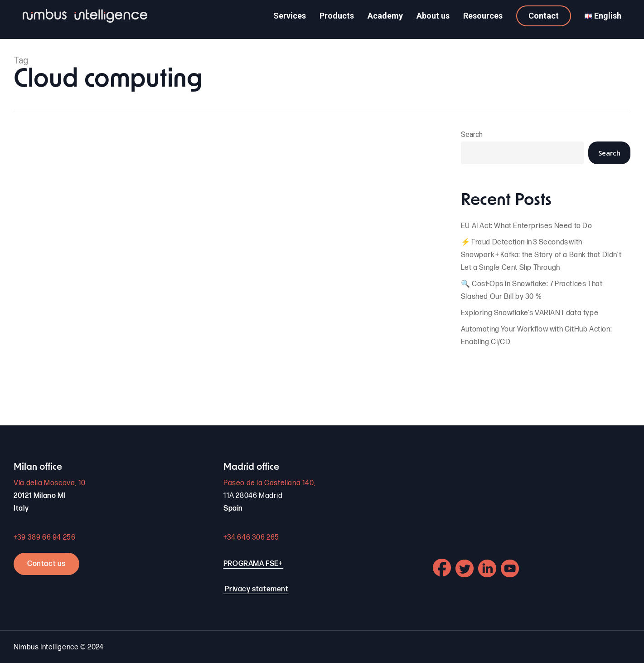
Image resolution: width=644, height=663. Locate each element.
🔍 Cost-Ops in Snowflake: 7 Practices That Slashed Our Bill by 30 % (532, 290)
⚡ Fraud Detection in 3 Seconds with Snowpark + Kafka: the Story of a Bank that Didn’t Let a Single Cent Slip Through (541, 255)
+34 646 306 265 (251, 538)
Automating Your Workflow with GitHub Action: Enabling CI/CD (536, 336)
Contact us (46, 564)
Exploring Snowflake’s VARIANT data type (530, 313)
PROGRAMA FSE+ (253, 564)
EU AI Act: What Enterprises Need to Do (527, 226)
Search (472, 134)
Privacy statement (257, 589)
